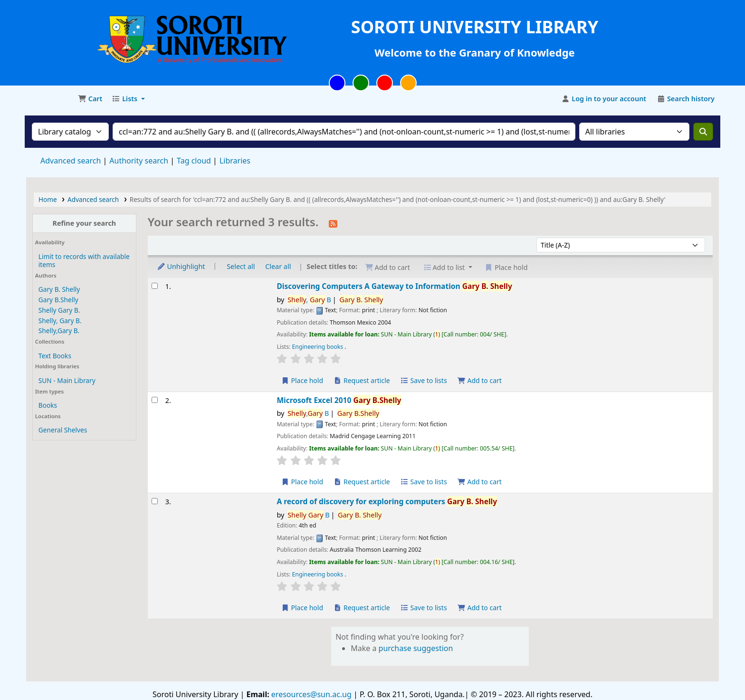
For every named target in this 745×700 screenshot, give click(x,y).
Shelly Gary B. (59, 310)
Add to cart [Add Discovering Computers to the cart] (479, 380)
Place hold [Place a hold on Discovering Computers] (302, 380)
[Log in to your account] (604, 99)
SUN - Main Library (67, 380)
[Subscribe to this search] (333, 223)
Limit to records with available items (84, 260)
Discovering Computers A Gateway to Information (394, 286)
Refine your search (84, 223)
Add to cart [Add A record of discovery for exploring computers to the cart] (479, 608)
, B (309, 300)
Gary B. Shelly (59, 289)
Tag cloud (194, 161)
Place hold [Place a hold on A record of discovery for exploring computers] (302, 608)
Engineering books (319, 347)
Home (48, 199)
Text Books (55, 356)
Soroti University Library (50, 99)
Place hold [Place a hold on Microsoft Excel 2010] (302, 482)
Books (48, 405)
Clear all (278, 266)
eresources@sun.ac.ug (310, 694)
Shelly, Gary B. (60, 321)
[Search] (703, 132)
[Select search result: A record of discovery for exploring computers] (155, 501)
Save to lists (423, 380)
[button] (90, 99)
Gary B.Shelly (58, 300)
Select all (241, 266)
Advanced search (71, 161)
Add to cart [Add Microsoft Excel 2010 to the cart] (479, 482)
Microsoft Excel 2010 (339, 400)
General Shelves (63, 430)
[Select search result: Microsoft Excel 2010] (155, 400)
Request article (362, 380)
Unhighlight (181, 266)
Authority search (139, 161)
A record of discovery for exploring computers (387, 502)
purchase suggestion (416, 648)
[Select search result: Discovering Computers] (155, 286)
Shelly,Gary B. (59, 331)
